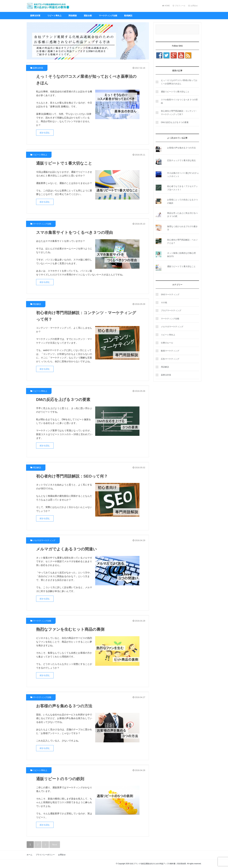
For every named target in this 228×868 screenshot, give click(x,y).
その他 (164, 302)
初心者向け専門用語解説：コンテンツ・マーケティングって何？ (179, 113)
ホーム (29, 855)
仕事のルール (167, 343)
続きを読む (45, 133)
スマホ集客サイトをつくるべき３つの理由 (76, 232)
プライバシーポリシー (45, 855)
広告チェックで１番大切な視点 (181, 160)
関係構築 (73, 16)
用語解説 (37, 304)
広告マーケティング (170, 359)
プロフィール (179, 6)
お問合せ (193, 6)
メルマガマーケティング (44, 540)
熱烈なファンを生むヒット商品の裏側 (71, 629)
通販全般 (88, 16)
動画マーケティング (170, 351)
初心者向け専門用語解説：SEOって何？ (73, 476)
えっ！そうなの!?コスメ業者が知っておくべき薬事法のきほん (179, 82)
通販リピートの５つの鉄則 (61, 779)
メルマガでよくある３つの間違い (68, 549)
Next (55, 845)
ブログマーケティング (171, 310)
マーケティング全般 (108, 16)
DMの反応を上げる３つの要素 (64, 400)
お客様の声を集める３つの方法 (65, 706)
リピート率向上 (54, 16)
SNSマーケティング (170, 294)
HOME (166, 6)
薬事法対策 (35, 16)
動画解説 (128, 16)
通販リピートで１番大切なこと (65, 163)
